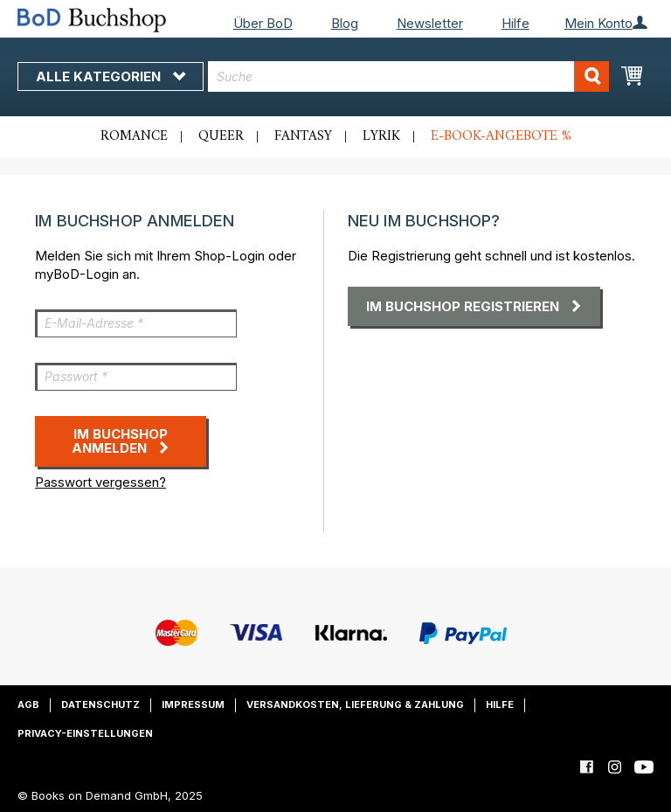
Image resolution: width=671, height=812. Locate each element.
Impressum (193, 704)
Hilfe (515, 23)
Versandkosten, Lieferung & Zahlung (355, 704)
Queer (221, 136)
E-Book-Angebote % (501, 136)
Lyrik (381, 136)
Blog (345, 23)
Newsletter (430, 23)
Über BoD (263, 23)
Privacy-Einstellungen (85, 733)
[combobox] (408, 76)
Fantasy (303, 136)
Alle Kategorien (111, 76)
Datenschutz (100, 704)
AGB (28, 704)
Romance (134, 136)
